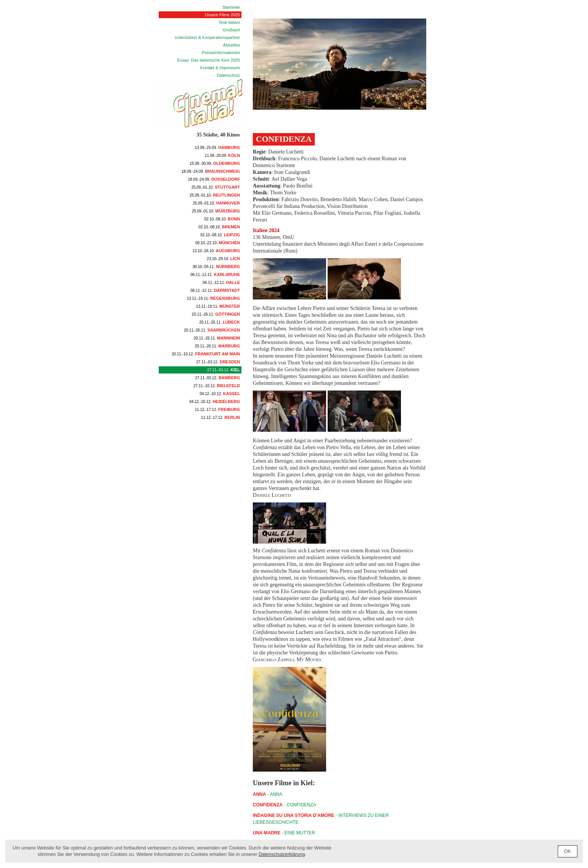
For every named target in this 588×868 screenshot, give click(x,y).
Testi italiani (229, 22)
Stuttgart (216, 187)
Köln (222, 155)
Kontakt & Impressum (220, 68)
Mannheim (217, 338)
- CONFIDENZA (284, 805)
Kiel (224, 370)
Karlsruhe (215, 274)
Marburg (217, 346)
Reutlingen (215, 195)
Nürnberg (216, 267)
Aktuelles (231, 45)
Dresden (218, 362)
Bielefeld (217, 386)
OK (568, 851)
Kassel (220, 394)
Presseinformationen (221, 53)
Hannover (216, 203)
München (218, 243)
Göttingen (216, 314)
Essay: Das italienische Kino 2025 (209, 60)
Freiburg (217, 409)
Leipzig (220, 235)
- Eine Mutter (284, 833)
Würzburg (216, 211)
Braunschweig (211, 171)
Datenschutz (228, 75)
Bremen (219, 227)
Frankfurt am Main (206, 354)
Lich (223, 259)
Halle (221, 282)
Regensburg (213, 298)
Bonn (222, 219)
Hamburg (217, 147)
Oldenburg (215, 163)
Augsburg (216, 251)
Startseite (231, 7)
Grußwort (231, 30)
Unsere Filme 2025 (222, 15)
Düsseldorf (214, 179)
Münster (218, 306)
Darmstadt (215, 290)
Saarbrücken (212, 330)
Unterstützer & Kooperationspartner (207, 37)
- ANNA (268, 794)
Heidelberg (215, 401)
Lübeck (220, 322)
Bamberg (217, 378)
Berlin (220, 417)
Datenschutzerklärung (282, 854)
